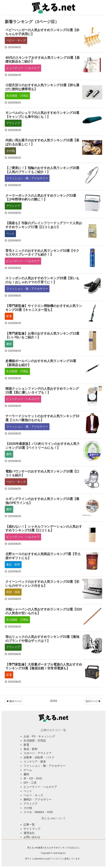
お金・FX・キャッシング (39, 736)
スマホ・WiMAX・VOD (38, 812)
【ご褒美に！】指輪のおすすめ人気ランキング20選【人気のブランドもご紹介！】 (42, 170)
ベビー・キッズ (16, 40)
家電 (9, 316)
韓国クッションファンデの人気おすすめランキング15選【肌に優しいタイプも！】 (42, 390)
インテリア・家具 (35, 762)
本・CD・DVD (33, 778)
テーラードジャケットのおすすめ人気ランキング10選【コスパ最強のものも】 (42, 418)
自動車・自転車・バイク (39, 757)
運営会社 (29, 833)
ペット (10, 234)
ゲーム (28, 770)
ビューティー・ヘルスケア (23, 68)
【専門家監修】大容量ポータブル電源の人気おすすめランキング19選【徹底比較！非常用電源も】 (44, 666)
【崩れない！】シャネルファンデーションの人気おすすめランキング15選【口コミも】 (44, 528)
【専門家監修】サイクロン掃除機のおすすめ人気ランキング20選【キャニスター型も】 (44, 308)
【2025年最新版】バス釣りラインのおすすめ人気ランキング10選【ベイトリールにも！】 (43, 446)
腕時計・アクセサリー (38, 799)
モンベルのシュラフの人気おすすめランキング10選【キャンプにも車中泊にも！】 (42, 115)
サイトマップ (32, 829)
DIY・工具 (30, 783)
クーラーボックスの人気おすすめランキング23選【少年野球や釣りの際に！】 (41, 197)
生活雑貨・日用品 (17, 96)
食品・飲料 (13, 565)
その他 (10, 151)
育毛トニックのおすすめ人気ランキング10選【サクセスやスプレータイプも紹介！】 (42, 253)
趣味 (9, 344)
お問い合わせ (32, 837)
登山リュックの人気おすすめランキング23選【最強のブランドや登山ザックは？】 (42, 639)
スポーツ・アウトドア (38, 753)
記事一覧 (29, 824)
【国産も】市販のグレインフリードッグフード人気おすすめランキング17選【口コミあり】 (44, 225)
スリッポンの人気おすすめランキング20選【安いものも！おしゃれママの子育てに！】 (42, 280)
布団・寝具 (13, 592)
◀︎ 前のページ (14, 701)
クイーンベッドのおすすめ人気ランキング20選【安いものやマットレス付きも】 (42, 584)
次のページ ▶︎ (93, 701)
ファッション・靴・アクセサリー (27, 178)
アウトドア (13, 123)
